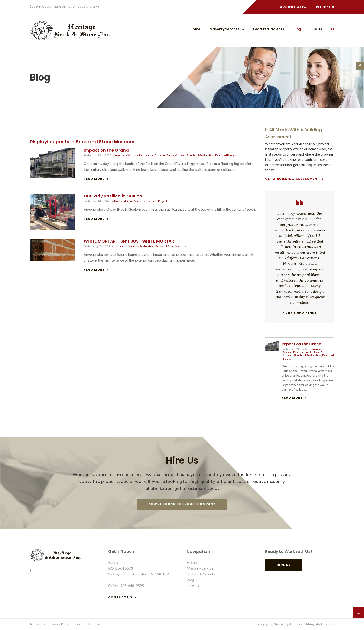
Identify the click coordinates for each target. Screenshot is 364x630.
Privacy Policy (60, 624)
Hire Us (325, 7)
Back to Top (94, 624)
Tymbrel (329, 624)
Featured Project (226, 155)
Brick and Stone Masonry (170, 155)
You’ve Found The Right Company (182, 504)
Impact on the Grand (106, 150)
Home (195, 29)
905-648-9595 (90, 7)
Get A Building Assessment (292, 179)
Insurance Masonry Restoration (134, 155)
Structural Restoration (200, 155)
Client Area (293, 7)
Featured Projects (269, 29)
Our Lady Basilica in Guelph (113, 196)
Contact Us (120, 597)
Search (330, 29)
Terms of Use (38, 624)
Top (358, 613)
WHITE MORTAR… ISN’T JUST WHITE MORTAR (129, 241)
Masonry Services (225, 29)
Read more (94, 179)
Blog (297, 29)
